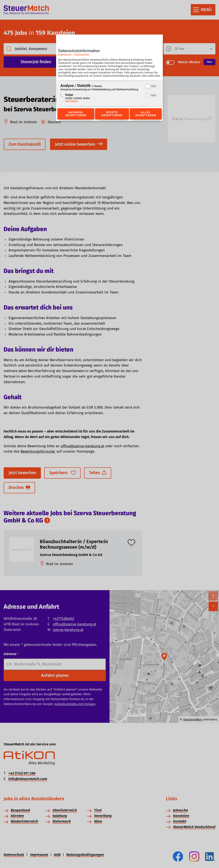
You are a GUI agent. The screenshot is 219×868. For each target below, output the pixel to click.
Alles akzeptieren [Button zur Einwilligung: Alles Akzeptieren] (146, 119)
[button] (148, 91)
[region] (109, 98)
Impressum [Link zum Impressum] (65, 56)
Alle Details (71, 106)
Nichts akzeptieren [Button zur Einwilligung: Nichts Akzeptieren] (112, 119)
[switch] (152, 91)
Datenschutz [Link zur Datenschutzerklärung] (82, 56)
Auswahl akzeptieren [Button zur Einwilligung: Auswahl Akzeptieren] (76, 119)
